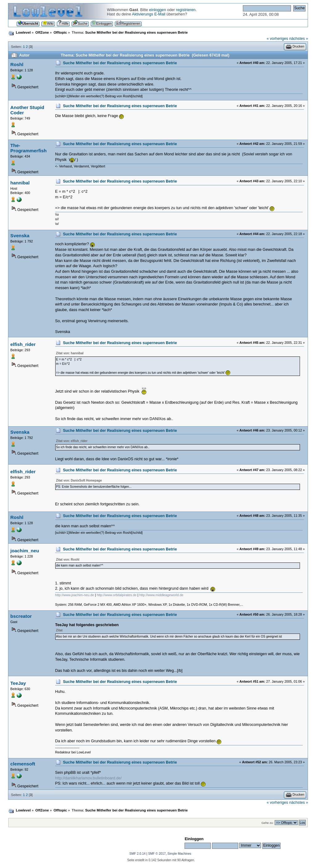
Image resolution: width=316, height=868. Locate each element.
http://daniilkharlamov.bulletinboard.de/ (89, 778)
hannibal (20, 183)
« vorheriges (277, 39)
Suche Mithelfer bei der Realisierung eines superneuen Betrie (120, 63)
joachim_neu (25, 551)
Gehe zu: (267, 823)
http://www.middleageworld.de (161, 595)
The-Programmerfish (29, 148)
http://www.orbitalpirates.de (116, 595)
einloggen (158, 10)
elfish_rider (23, 344)
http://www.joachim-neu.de (75, 595)
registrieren (186, 10)
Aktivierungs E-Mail (149, 14)
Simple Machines (179, 854)
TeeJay (18, 683)
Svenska (20, 236)
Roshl (17, 64)
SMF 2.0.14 (137, 854)
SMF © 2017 (157, 854)
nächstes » (299, 39)
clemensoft (23, 764)
